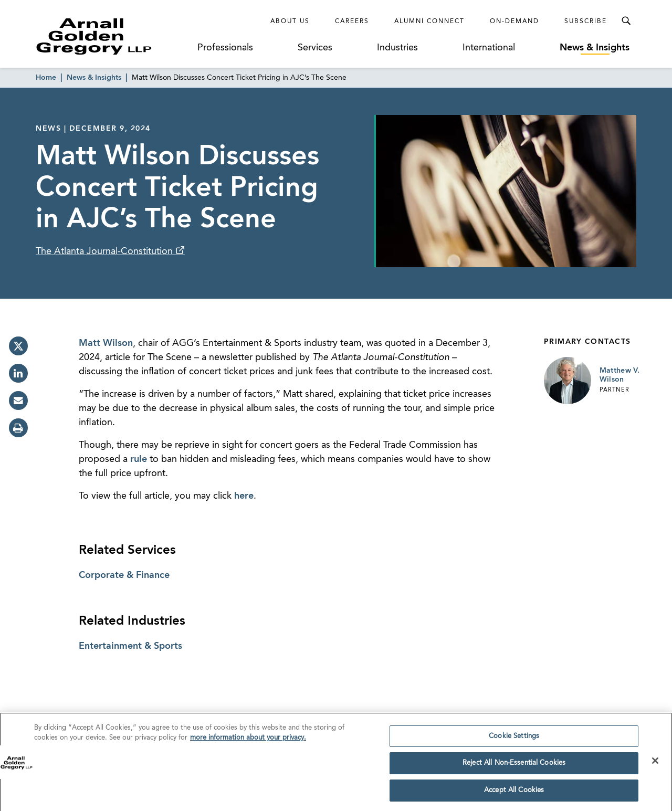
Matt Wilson (106, 343)
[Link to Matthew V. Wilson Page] (568, 381)
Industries (397, 48)
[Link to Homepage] (113, 36)
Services (315, 48)
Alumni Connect (429, 22)
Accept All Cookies (514, 796)
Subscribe (586, 22)
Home (46, 78)
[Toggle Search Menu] (626, 21)
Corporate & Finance (124, 575)
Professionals (225, 48)
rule (139, 459)
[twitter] (18, 346)
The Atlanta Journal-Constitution (106, 251)
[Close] (655, 766)
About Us (290, 22)
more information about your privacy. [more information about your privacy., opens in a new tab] (248, 743)
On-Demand (514, 22)
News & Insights (595, 48)
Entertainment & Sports (130, 646)
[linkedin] (18, 373)
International (489, 48)
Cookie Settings (514, 741)
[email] (18, 401)
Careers (352, 22)
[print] (18, 428)
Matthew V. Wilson (620, 375)
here (244, 496)
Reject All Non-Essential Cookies (514, 768)
